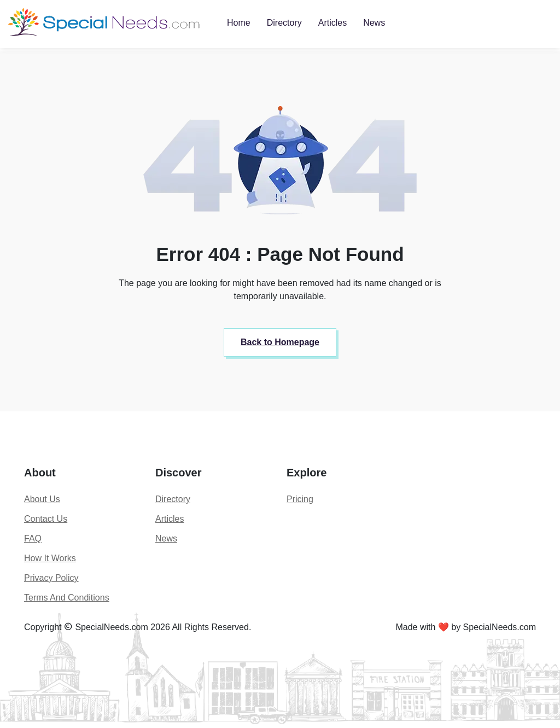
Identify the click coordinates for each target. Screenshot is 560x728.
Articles (332, 23)
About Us (42, 499)
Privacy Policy (51, 578)
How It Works (50, 558)
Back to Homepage (280, 342)
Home (239, 23)
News (374, 23)
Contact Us (46, 519)
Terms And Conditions (67, 598)
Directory (284, 23)
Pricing (300, 499)
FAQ (33, 538)
